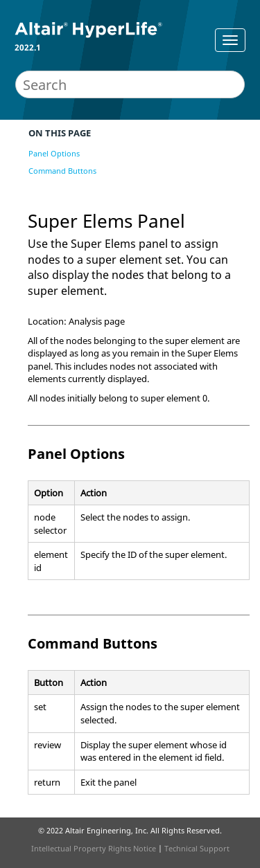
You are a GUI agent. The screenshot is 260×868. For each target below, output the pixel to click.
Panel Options (54, 153)
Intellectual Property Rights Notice (94, 848)
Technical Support (197, 848)
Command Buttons (62, 171)
